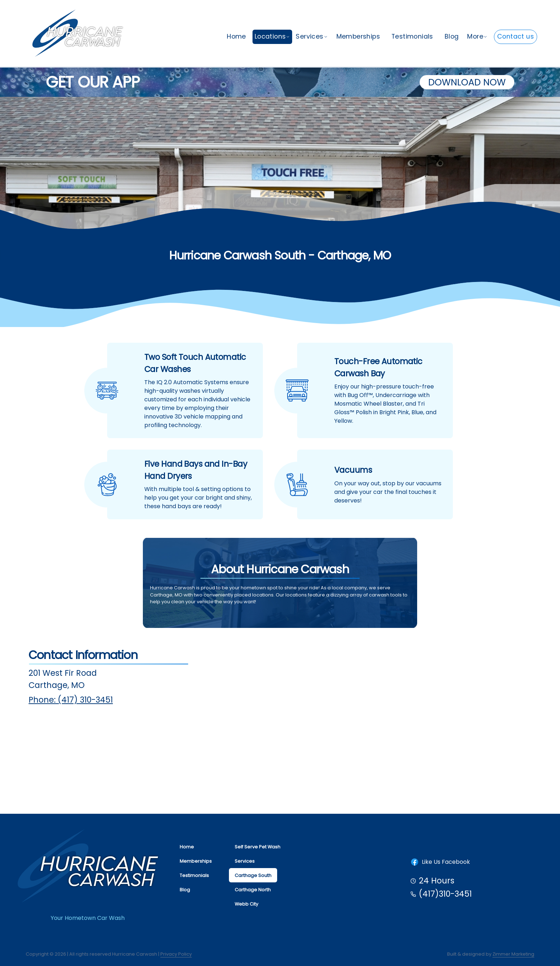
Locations (272, 36)
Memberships (358, 36)
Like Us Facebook (440, 862)
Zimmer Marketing (513, 954)
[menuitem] (236, 37)
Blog (452, 36)
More (477, 36)
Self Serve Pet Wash (257, 847)
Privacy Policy (176, 954)
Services (312, 36)
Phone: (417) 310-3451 (71, 700)
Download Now (467, 82)
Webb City (246, 904)
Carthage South (253, 875)
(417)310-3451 (445, 894)
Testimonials (412, 36)
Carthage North (253, 890)
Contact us (516, 36)
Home (236, 36)
